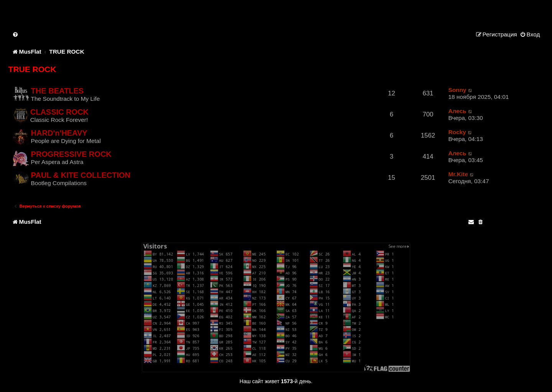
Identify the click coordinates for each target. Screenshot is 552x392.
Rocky (457, 132)
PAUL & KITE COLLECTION (81, 175)
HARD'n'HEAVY (59, 133)
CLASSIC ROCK (59, 112)
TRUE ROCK (32, 69)
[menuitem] (16, 34)
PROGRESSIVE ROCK (71, 154)
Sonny (457, 90)
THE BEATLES (58, 91)
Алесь (457, 111)
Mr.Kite (458, 174)
